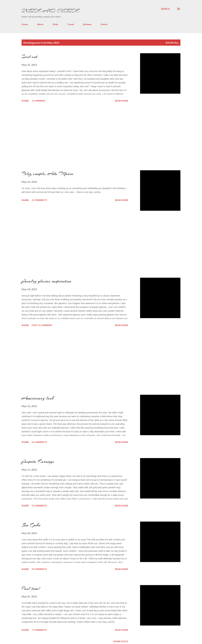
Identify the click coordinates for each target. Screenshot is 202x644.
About (40, 24)
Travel (71, 24)
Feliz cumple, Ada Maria (48, 174)
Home (25, 24)
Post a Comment (42, 325)
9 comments (39, 506)
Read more (122, 101)
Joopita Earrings (38, 461)
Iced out (29, 57)
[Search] (165, 9)
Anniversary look (38, 398)
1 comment (39, 101)
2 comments (39, 200)
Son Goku (31, 525)
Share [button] (25, 101)
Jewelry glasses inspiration (46, 281)
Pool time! (31, 588)
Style (55, 24)
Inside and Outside (50, 11)
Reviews (87, 24)
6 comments (39, 442)
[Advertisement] (45, 136)
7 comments (39, 630)
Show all (172, 43)
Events (104, 24)
